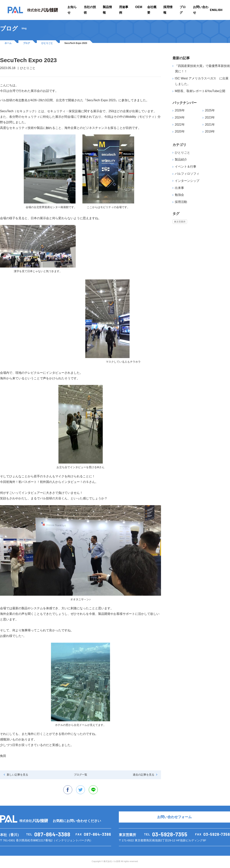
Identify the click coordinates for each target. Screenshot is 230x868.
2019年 (210, 131)
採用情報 (168, 10)
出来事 (179, 188)
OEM (139, 7)
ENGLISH (216, 10)
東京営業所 (180, 222)
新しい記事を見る (17, 775)
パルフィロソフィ (187, 174)
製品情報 (107, 10)
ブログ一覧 (80, 775)
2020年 (180, 131)
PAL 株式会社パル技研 (33, 10)
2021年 (210, 125)
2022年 (180, 125)
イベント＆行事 (186, 167)
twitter (80, 790)
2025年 (210, 110)
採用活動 (181, 202)
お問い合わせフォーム (174, 818)
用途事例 (124, 10)
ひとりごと (47, 43)
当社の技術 (90, 10)
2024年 (180, 117)
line (94, 790)
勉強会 (179, 195)
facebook (67, 790)
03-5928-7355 (170, 835)
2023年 (210, 117)
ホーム (8, 43)
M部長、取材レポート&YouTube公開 (200, 91)
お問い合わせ (201, 10)
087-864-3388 (52, 835)
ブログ (183, 10)
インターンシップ (187, 181)
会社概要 (152, 10)
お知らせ (72, 10)
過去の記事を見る (144, 775)
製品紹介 (181, 159)
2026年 (180, 110)
